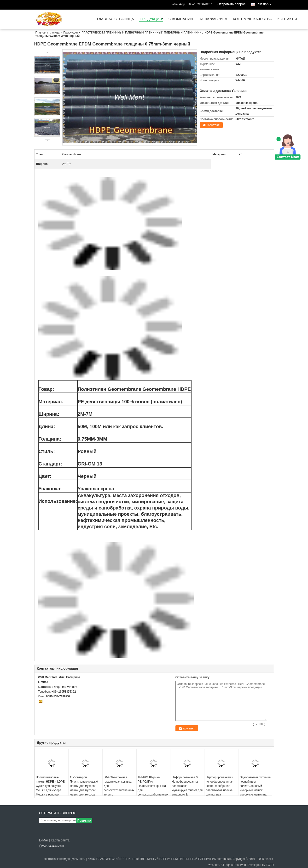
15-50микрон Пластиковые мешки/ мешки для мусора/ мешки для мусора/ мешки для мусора (84, 786)
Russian (265, 3)
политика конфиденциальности (64, 859)
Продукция (151, 19)
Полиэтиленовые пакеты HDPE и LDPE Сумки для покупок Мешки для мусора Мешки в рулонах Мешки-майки (50, 788)
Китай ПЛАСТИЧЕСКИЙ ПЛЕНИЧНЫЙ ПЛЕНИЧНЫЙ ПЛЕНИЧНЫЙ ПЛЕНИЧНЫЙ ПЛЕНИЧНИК (152, 859)
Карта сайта (60, 840)
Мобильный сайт (52, 846)
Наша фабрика (213, 19)
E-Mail (44, 840)
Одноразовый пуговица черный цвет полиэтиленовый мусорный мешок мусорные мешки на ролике (255, 788)
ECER (270, 865)
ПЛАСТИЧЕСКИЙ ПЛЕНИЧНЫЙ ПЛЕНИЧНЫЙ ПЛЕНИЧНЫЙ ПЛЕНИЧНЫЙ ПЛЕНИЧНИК (141, 33)
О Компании (181, 19)
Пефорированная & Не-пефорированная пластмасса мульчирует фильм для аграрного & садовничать (187, 788)
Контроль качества (252, 19)
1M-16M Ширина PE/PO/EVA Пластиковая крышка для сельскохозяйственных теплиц (153, 788)
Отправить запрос (232, 4)
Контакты (287, 19)
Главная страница (116, 19)
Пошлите (84, 820)
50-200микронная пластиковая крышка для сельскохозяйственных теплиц (119, 786)
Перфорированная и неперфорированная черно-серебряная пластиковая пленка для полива (220, 786)
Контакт (214, 125)
